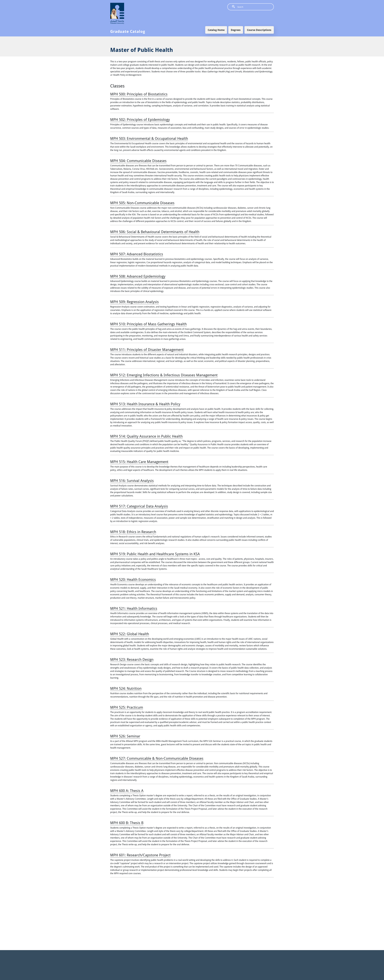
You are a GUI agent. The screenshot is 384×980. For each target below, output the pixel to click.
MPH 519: (155, 554)
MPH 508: (138, 276)
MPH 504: (138, 161)
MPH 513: (145, 404)
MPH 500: (139, 94)
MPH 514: (146, 436)
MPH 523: (132, 659)
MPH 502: (140, 119)
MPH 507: (137, 254)
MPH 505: (142, 203)
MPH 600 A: (127, 791)
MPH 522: (130, 634)
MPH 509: (134, 302)
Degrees (236, 30)
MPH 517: (139, 506)
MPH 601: (140, 855)
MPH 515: (139, 462)
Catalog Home (216, 30)
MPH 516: (132, 481)
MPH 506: (155, 232)
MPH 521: (134, 608)
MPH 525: (127, 707)
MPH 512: (164, 375)
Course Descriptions (259, 30)
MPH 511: (147, 350)
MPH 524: (126, 688)
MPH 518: (133, 532)
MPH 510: (148, 324)
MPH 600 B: (127, 823)
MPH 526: (125, 736)
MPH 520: (133, 579)
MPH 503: (149, 138)
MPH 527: (157, 758)
